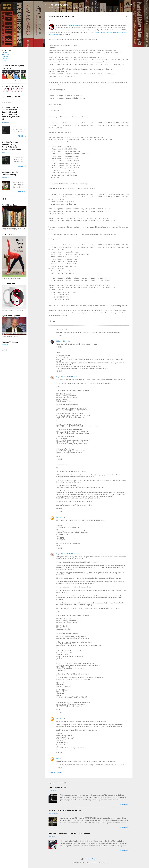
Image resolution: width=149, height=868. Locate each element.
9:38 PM (59, 347)
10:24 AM (59, 712)
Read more (124, 804)
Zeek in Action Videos (58, 787)
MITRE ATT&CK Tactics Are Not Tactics (65, 810)
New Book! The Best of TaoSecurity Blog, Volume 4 (69, 833)
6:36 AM (59, 753)
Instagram (5, 58)
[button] (127, 17)
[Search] (131, 5)
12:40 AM (59, 371)
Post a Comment (56, 772)
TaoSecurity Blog (58, 5)
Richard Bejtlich (61, 341)
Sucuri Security (75, 25)
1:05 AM (59, 459)
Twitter (4, 60)
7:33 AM (59, 548)
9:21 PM (59, 335)
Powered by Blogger (89, 859)
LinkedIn (5, 53)
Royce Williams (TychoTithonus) (67, 377)
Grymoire (59, 517)
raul (58, 758)
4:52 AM (59, 512)
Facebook (5, 56)
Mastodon (5, 55)
